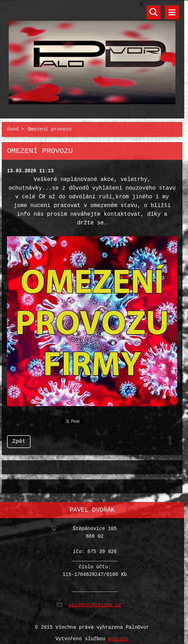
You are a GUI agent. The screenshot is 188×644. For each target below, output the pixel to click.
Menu (172, 12)
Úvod (13, 128)
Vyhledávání (154, 12)
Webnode (119, 635)
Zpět (19, 439)
